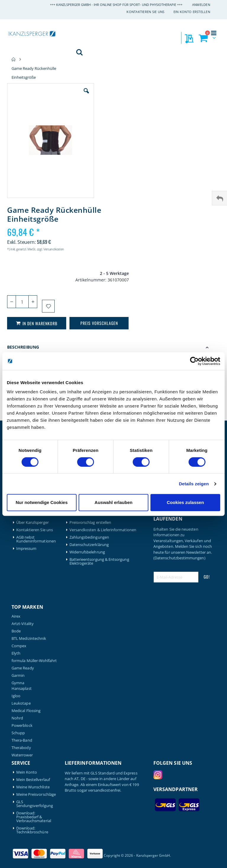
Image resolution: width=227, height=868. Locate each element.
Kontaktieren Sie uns (146, 12)
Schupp (18, 733)
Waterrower (22, 755)
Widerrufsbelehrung (87, 552)
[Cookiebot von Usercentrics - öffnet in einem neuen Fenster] (194, 361)
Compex (19, 646)
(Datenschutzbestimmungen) (179, 558)
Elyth (16, 653)
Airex (16, 616)
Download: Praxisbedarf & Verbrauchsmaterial (34, 817)
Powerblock (22, 726)
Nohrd (17, 718)
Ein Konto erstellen (192, 12)
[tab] (113, 348)
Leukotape (21, 703)
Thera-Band (22, 740)
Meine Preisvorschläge (36, 794)
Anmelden (201, 5)
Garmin (18, 675)
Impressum (26, 549)
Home (14, 59)
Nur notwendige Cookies (42, 502)
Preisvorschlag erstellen (90, 522)
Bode (16, 631)
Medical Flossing (26, 711)
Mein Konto (27, 772)
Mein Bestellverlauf (33, 780)
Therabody (21, 748)
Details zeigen (194, 484)
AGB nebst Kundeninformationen (36, 539)
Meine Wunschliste (33, 787)
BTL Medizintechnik (29, 638)
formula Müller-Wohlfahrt (34, 661)
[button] (86, 95)
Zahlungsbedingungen (89, 537)
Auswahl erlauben (113, 502)
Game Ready (23, 668)
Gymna (18, 683)
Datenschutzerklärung (89, 545)
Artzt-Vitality (23, 624)
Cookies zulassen (185, 502)
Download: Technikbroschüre (32, 830)
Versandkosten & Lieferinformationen (103, 530)
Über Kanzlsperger (33, 522)
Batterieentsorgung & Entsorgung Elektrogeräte (99, 561)
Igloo (16, 696)
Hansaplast (22, 689)
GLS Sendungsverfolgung (35, 804)
